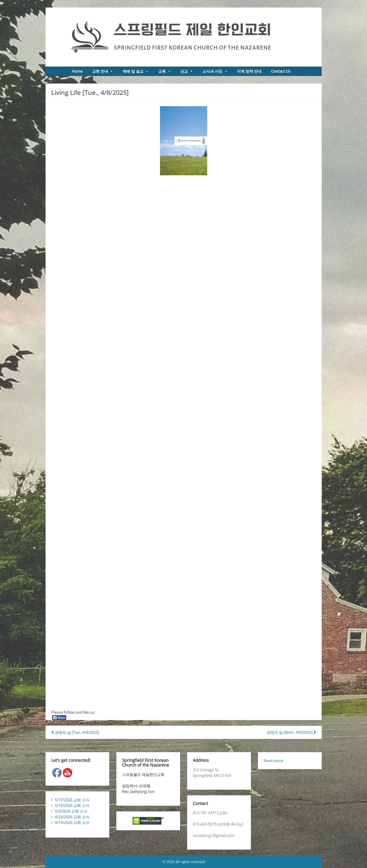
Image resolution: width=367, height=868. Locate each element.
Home (77, 71)
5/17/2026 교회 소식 (72, 800)
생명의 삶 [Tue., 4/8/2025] (75, 732)
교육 (165, 71)
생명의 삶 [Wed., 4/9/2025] (291, 732)
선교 (187, 71)
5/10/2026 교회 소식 (72, 805)
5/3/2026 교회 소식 (71, 811)
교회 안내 (103, 71)
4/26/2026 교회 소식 (72, 817)
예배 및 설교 (136, 71)
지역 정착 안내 (249, 71)
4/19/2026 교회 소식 (72, 822)
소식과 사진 (215, 71)
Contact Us (281, 71)
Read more (273, 761)
